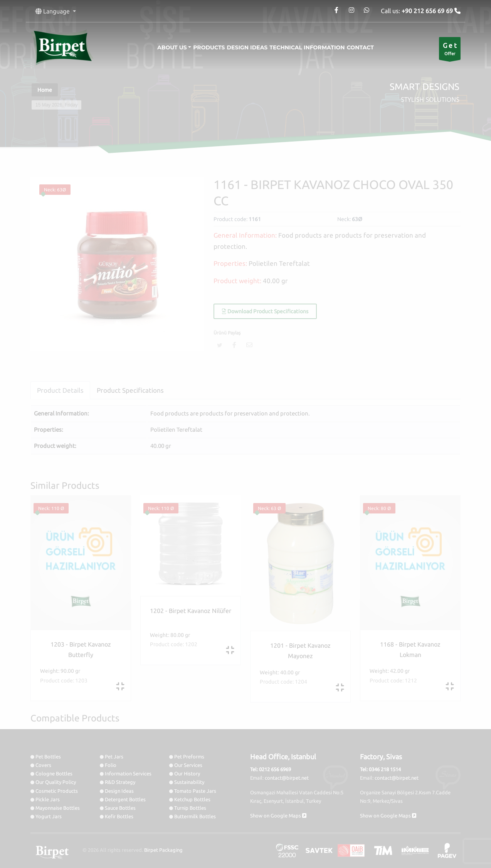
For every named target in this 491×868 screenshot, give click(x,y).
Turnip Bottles (190, 808)
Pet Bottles (48, 757)
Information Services (128, 773)
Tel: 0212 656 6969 (271, 769)
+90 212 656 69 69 (428, 11)
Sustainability (189, 782)
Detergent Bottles (125, 799)
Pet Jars (114, 757)
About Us (160, 47)
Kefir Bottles (119, 816)
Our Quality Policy (56, 782)
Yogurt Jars (49, 816)
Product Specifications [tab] (130, 390)
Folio (111, 765)
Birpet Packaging (163, 850)
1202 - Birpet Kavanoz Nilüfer (191, 611)
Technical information (313, 47)
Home (45, 90)
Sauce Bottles (120, 808)
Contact (373, 47)
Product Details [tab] (60, 390)
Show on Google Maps (278, 816)
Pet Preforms (189, 757)
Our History (187, 773)
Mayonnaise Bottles (58, 808)
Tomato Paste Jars (195, 791)
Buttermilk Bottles (195, 816)
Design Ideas (247, 47)
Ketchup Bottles (192, 799)
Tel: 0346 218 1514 (380, 769)
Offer (450, 50)
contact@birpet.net (287, 778)
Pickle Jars (48, 799)
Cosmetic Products (57, 791)
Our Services (188, 765)
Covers (43, 765)
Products (203, 47)
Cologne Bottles (54, 773)
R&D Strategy (120, 782)
